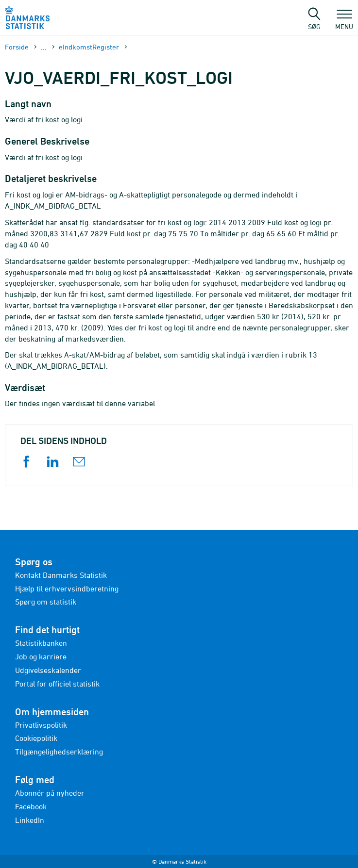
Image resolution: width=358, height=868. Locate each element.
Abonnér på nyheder (50, 793)
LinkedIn (30, 820)
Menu (344, 22)
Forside (17, 47)
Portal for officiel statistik (57, 684)
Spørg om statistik (46, 602)
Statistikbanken (41, 643)
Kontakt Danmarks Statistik (61, 575)
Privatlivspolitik (41, 725)
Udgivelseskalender (48, 670)
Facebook (31, 806)
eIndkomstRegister (89, 47)
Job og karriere (41, 656)
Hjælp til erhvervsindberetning (67, 589)
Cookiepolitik (36, 738)
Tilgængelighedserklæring (59, 752)
